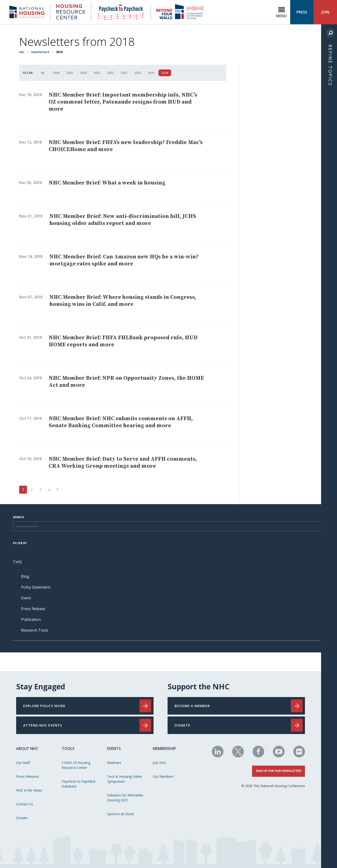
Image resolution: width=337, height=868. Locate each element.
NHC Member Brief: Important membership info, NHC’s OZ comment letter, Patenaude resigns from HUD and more (123, 102)
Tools (68, 749)
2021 (124, 73)
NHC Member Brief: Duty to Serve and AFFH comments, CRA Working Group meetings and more (123, 463)
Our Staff (23, 763)
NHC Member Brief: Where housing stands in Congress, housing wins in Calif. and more (123, 301)
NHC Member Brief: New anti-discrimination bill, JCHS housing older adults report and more (123, 220)
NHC (22, 52)
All (43, 73)
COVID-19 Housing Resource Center (76, 765)
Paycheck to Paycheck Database (79, 784)
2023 (97, 73)
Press (302, 12)
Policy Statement (36, 587)
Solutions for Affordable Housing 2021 (125, 798)
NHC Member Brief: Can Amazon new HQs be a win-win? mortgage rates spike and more (124, 260)
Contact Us (25, 804)
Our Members (163, 776)
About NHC (27, 749)
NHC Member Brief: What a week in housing (107, 183)
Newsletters (40, 52)
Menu (281, 13)
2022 (110, 73)
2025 (70, 73)
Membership (164, 749)
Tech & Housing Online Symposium (125, 779)
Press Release (33, 609)
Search (18, 517)
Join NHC (160, 763)
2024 (83, 73)
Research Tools (35, 630)
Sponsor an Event (121, 814)
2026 (56, 73)
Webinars (114, 763)
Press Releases (28, 776)
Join (325, 12)
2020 (138, 73)
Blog (25, 576)
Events (114, 749)
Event (26, 598)
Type (17, 562)
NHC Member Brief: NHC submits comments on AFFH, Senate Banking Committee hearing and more (121, 422)
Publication (31, 619)
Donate (22, 818)
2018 (165, 73)
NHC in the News (29, 790)
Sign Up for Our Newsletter (278, 771)
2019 (151, 73)
